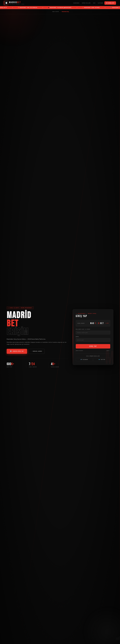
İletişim (100, 3)
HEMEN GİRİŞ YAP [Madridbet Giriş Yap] (17, 351)
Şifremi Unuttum (79, 351)
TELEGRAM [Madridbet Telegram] (84, 360)
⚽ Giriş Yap (110, 3)
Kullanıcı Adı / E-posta (83, 329)
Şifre (77, 337)
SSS (94, 3)
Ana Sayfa (56, 12)
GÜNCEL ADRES (36, 351)
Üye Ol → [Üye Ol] (108, 351)
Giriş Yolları (86, 3)
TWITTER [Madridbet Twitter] (102, 360)
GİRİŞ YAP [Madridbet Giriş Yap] (93, 346)
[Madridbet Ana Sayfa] (14, 3)
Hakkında (76, 3)
